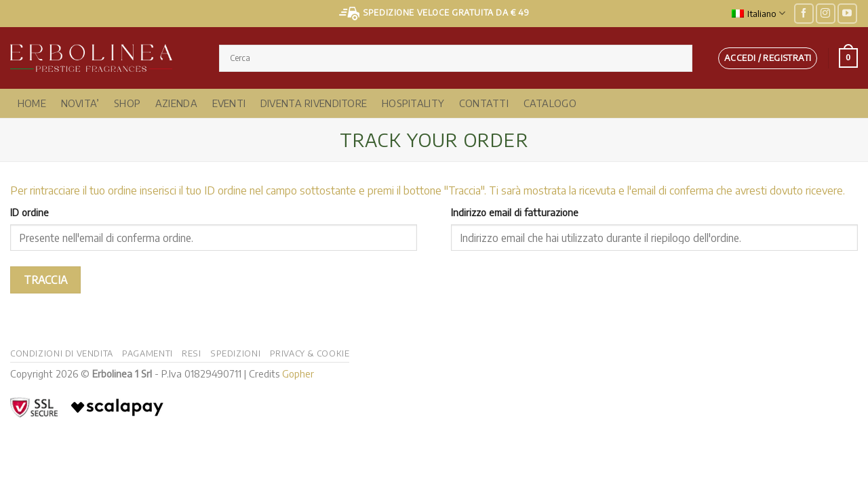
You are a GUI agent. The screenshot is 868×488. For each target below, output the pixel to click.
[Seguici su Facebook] (804, 13)
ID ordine (29, 212)
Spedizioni (235, 353)
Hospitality (413, 103)
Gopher (298, 373)
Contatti (484, 103)
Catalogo (550, 103)
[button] (768, 58)
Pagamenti (147, 353)
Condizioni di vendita (62, 353)
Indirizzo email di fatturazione (515, 212)
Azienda (176, 103)
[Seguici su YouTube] (847, 13)
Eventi (229, 103)
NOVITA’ (80, 103)
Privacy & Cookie (310, 353)
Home (32, 103)
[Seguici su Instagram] (826, 13)
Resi (191, 353)
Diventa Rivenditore (314, 103)
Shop (127, 103)
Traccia (46, 280)
